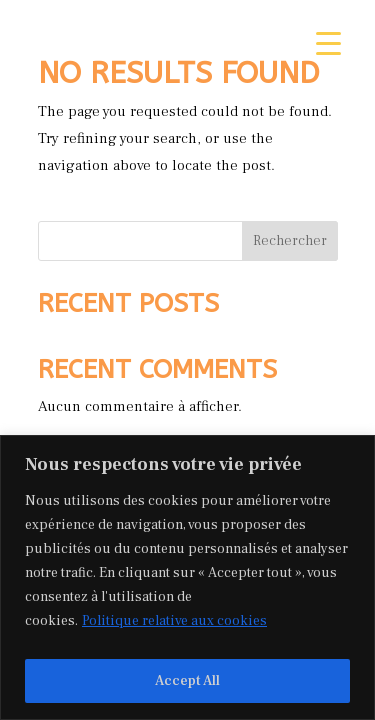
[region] (187, 577)
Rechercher (290, 241)
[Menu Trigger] (328, 42)
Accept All (187, 681)
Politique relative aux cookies (174, 621)
